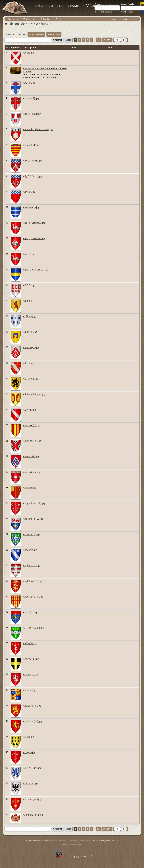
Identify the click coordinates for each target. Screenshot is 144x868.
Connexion (13, 19)
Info (60, 19)
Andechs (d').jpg (32, 534)
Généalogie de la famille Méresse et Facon (78, 5)
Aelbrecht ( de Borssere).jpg (38, 129)
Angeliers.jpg (30, 550)
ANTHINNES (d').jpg (33, 628)
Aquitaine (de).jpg (33, 721)
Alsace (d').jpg (30, 379)
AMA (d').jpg (30, 410)
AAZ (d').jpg (29, 83)
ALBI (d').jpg (29, 316)
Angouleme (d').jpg (33, 597)
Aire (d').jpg (29, 254)
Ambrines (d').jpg (32, 441)
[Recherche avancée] (103, 12)
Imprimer (115, 19)
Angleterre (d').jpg (33, 581)
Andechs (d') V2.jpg (33, 519)
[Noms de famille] (128, 12)
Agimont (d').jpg (32, 145)
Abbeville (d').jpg (32, 114)
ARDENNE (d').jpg (32, 768)
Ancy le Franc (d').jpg (34, 503)
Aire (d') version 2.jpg (34, 223)
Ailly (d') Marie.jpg (33, 161)
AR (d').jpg (28, 737)
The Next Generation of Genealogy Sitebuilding (68, 841)
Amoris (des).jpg (32, 472)
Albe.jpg (27, 301)
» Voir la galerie (36, 34)
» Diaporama (54, 34)
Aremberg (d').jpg (32, 799)
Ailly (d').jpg (29, 192)
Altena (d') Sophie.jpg (34, 394)
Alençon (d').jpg (31, 347)
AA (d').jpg (28, 53)
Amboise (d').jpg (32, 425)
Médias (47, 19)
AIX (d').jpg (29, 285)
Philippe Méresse (75, 844)
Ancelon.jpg (29, 488)
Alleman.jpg (29, 363)
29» (98, 40)
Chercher (31, 19)
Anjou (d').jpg (30, 612)
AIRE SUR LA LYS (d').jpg (36, 270)
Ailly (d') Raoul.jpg (33, 176)
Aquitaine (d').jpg (32, 706)
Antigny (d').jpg (31, 659)
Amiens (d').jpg (31, 456)
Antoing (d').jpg (31, 674)
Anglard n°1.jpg (31, 565)
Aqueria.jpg (29, 690)
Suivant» (107, 40)
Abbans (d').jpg (31, 98)
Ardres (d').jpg (31, 783)
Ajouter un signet (130, 19)
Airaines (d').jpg (31, 207)
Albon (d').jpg (30, 332)
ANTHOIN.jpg (30, 643)
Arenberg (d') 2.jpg (33, 815)
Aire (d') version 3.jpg (34, 238)
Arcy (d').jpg (29, 752)
